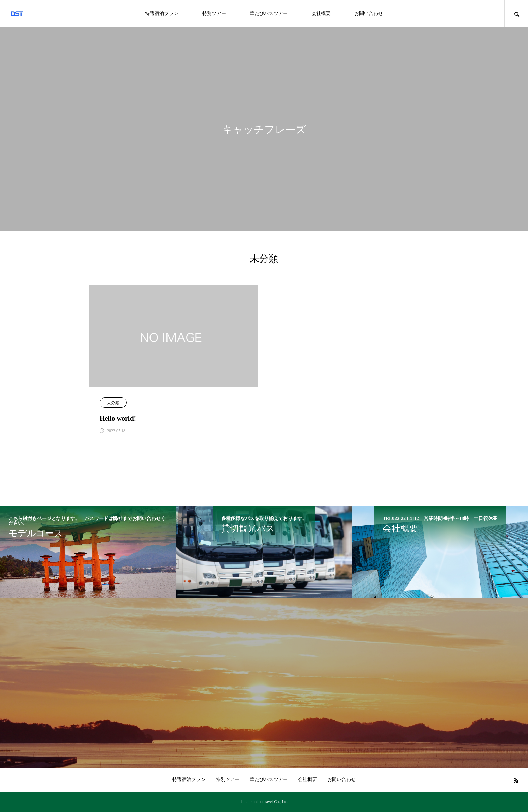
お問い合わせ (369, 13)
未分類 (113, 403)
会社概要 (321, 13)
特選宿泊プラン (162, 13)
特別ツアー (214, 13)
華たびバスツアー (269, 13)
